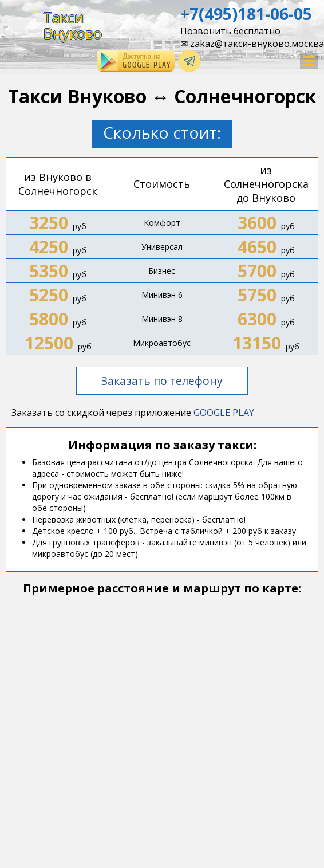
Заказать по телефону (162, 381)
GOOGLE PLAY (224, 413)
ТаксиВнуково (72, 25)
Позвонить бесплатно (230, 31)
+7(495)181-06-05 (246, 14)
